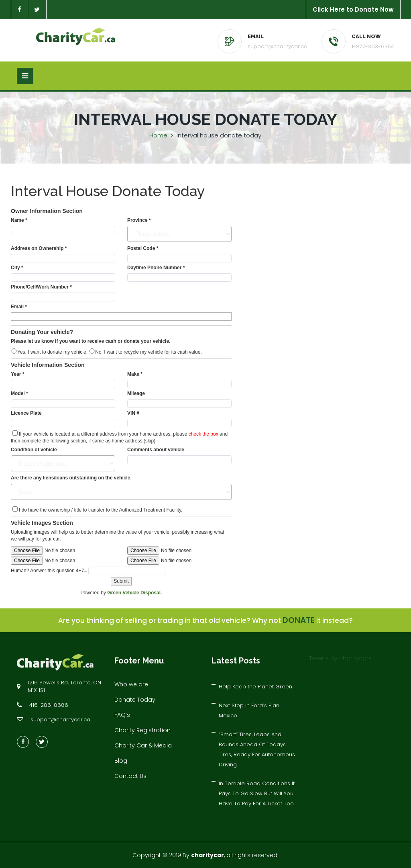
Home (158, 135)
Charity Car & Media (143, 745)
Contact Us (130, 776)
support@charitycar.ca (278, 46)
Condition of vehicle (34, 450)
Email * (19, 307)
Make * (135, 374)
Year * (17, 374)
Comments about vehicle (156, 450)
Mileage (136, 393)
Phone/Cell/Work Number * (41, 287)
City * (17, 268)
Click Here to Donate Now (353, 9)
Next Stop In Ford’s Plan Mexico (249, 710)
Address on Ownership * (39, 248)
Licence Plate (26, 413)
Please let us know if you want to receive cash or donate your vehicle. (91, 341)
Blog (121, 761)
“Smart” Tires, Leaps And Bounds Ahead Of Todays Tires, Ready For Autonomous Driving (257, 749)
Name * (19, 220)
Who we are (131, 684)
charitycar (208, 855)
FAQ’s (122, 715)
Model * (19, 393)
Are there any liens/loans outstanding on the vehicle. (71, 478)
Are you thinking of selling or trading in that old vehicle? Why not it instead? (205, 620)
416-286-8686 (49, 705)
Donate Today (135, 700)
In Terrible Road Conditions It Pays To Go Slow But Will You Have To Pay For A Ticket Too (257, 793)
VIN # (133, 413)
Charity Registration (142, 730)
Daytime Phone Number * (156, 268)
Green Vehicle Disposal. (134, 593)
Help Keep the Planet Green (255, 687)
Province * (139, 220)
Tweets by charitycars (340, 658)
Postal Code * (143, 248)
